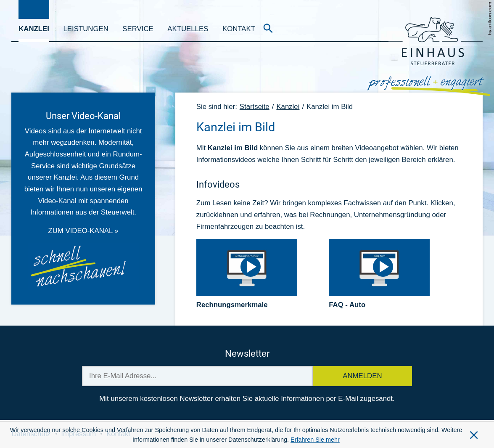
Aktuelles (188, 29)
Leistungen (86, 29)
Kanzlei (34, 29)
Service (138, 29)
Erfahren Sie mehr (315, 440)
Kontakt (239, 29)
